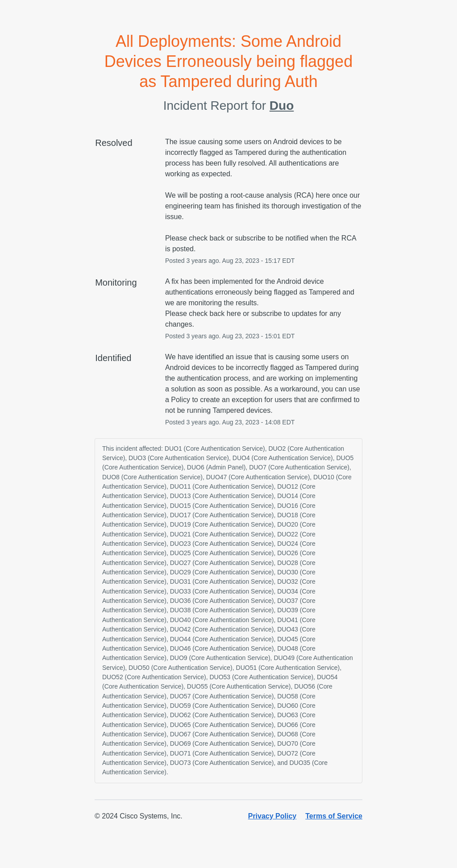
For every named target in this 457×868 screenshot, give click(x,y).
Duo (282, 106)
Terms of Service (334, 816)
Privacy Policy (272, 816)
